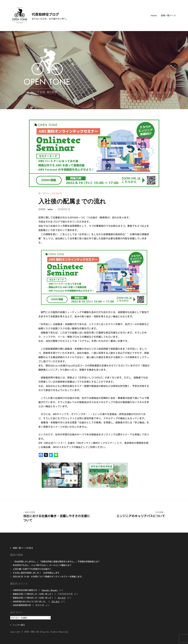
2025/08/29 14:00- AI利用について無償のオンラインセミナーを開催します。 (51, 577)
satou (50, 209)
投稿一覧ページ (168, 15)
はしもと (65, 598)
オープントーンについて (51, 193)
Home (154, 15)
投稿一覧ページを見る (24, 548)
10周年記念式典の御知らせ (26, 590)
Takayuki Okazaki (52, 590)
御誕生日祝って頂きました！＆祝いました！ (34, 594)
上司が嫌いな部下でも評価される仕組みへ (33, 569)
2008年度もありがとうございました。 (31, 602)
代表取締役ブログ (50, 14)
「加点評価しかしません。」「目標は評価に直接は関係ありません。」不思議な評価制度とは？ (59, 562)
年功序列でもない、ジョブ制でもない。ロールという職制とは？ (44, 565)
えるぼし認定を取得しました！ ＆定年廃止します (38, 573)
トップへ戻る (19, 625)
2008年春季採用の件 (23, 605)
